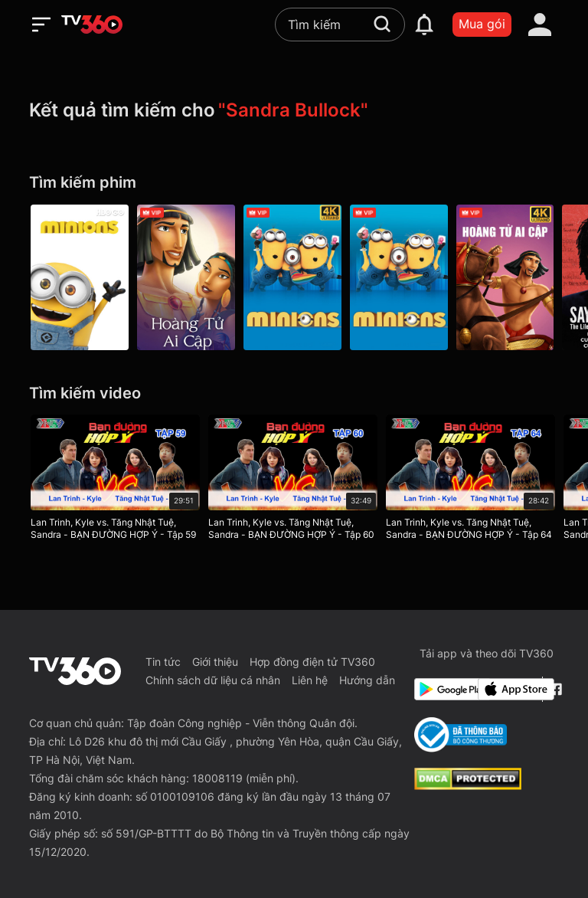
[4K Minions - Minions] (294, 277)
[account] (540, 25)
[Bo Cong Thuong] (461, 735)
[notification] (424, 25)
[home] (92, 25)
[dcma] (468, 785)
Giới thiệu (215, 662)
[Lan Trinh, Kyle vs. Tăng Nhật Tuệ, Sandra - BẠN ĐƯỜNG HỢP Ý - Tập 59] (115, 480)
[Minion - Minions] (80, 277)
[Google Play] (443, 689)
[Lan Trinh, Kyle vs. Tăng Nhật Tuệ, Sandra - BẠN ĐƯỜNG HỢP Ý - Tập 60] (294, 480)
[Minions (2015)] (401, 277)
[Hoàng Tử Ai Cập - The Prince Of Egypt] (187, 277)
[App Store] (507, 689)
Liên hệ (310, 680)
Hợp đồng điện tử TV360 (312, 662)
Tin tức (163, 662)
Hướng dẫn (367, 680)
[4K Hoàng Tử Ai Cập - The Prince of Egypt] (508, 277)
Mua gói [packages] (482, 24)
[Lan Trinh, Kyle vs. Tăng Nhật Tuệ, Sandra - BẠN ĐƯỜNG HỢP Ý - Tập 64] (472, 480)
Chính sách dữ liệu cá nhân (213, 680)
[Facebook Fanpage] (554, 689)
